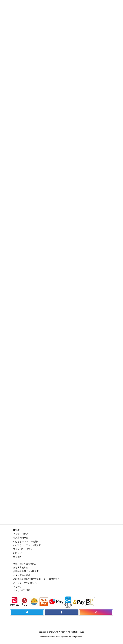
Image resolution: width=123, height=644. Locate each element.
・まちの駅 (16, 587)
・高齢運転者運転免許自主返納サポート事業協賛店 (35, 579)
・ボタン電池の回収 (21, 575)
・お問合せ (16, 553)
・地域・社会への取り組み (24, 564)
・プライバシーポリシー (23, 549)
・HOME (15, 530)
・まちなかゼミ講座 (21, 590)
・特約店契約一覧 (20, 538)
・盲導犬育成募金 (20, 568)
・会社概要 (16, 557)
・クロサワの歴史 (20, 534)
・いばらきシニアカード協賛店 (26, 545)
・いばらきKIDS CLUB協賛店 (25, 542)
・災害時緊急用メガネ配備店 (25, 571)
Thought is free (77, 637)
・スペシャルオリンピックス (25, 583)
